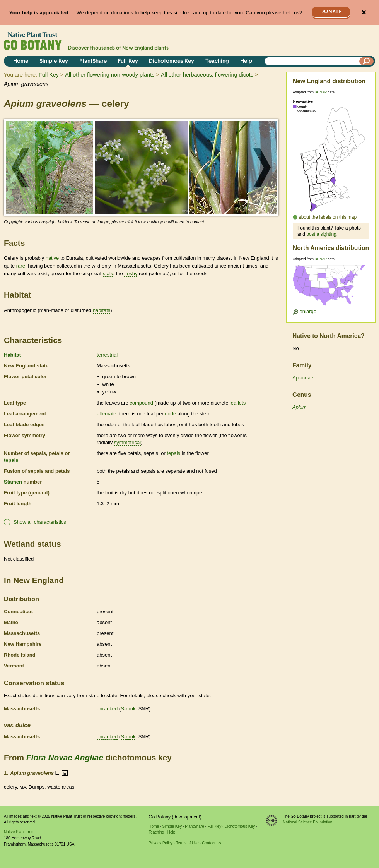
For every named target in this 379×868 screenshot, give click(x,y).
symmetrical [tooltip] (127, 442)
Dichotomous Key (172, 61)
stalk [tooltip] (108, 274)
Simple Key (54, 61)
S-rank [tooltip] (128, 709)
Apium (300, 407)
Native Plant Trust (19, 832)
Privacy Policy (160, 843)
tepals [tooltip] (11, 460)
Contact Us (211, 843)
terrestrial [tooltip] (107, 355)
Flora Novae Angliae (65, 757)
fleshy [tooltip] (131, 274)
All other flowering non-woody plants (110, 75)
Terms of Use (187, 843)
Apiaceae (303, 378)
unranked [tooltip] (107, 709)
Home (21, 61)
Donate (331, 12)
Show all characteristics (40, 522)
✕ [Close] (364, 13)
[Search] (367, 61)
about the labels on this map (328, 217)
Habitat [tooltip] (12, 355)
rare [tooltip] (21, 266)
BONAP (321, 92)
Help (246, 61)
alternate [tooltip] (107, 414)
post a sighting (321, 234)
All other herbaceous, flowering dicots (207, 75)
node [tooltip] (170, 414)
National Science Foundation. (308, 822)
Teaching (217, 61)
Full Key (128, 61)
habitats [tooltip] (102, 310)
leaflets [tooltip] (238, 403)
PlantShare (93, 61)
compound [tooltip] (141, 403)
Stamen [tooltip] (13, 482)
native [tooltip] (52, 258)
